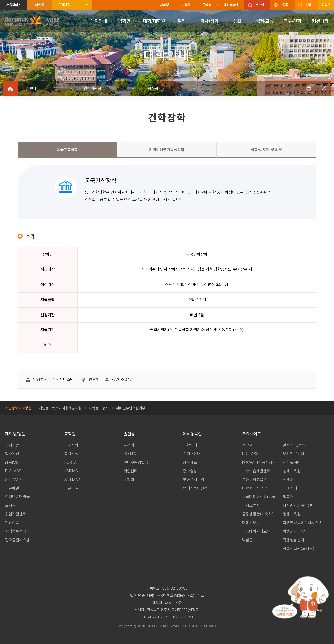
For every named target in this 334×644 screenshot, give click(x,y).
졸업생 (207, 5)
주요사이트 (252, 434)
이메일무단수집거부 (131, 408)
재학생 (164, 5)
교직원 (186, 5)
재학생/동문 (15, 434)
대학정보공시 (99, 408)
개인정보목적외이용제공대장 (60, 408)
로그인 (260, 5)
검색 (309, 5)
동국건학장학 (67, 150)
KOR (285, 5)
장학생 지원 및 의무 (266, 150)
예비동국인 (231, 5)
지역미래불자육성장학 (167, 150)
